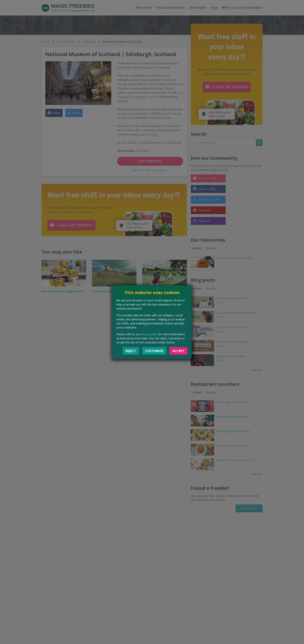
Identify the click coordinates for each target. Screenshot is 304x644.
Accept (179, 351)
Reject (131, 351)
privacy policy (149, 334)
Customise (154, 351)
